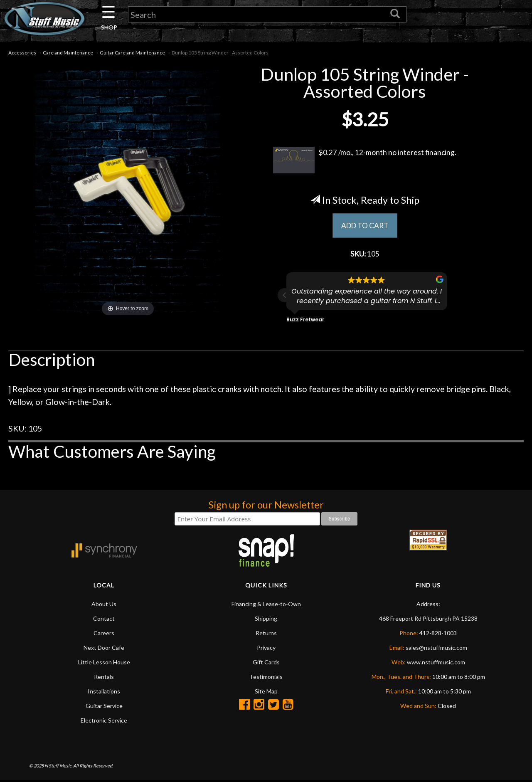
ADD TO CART (365, 227)
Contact (104, 620)
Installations (104, 693)
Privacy (266, 649)
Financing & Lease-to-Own (266, 606)
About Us (104, 606)
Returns (266, 635)
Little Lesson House (104, 664)
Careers (104, 635)
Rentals (104, 678)
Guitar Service (104, 707)
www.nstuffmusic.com (436, 664)
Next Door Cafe (104, 649)
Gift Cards (266, 664)
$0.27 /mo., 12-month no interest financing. (365, 161)
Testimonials (266, 678)
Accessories (22, 53)
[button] (285, 297)
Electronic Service (104, 722)
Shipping (266, 620)
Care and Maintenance (68, 53)
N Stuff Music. (58, 768)
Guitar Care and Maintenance (132, 53)
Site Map (266, 693)
